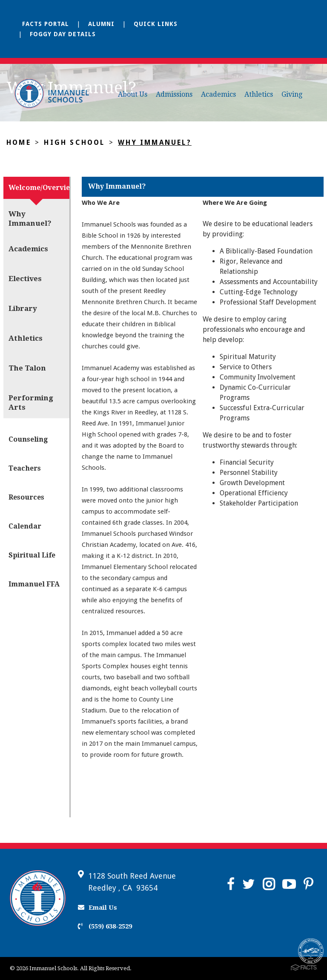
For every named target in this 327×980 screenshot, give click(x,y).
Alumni (101, 24)
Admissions (174, 94)
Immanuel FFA (34, 584)
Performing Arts (31, 402)
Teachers (25, 468)
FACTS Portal (46, 24)
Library (23, 308)
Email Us (98, 908)
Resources (26, 497)
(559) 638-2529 (105, 926)
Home (19, 142)
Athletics (259, 94)
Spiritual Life (32, 555)
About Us (133, 94)
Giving (292, 94)
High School (74, 142)
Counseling (28, 439)
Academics (218, 94)
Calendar (25, 526)
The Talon (27, 368)
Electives (25, 279)
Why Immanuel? (155, 142)
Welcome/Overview (39, 188)
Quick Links (156, 24)
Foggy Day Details (63, 34)
